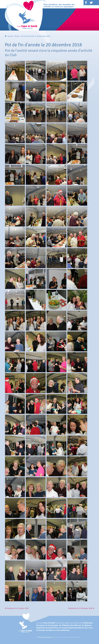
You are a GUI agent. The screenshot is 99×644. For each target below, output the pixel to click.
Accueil (10, 36)
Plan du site (57, 637)
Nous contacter (75, 637)
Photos (17, 36)
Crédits (65, 637)
